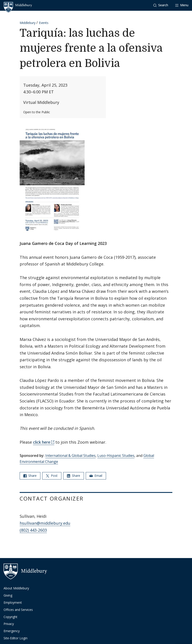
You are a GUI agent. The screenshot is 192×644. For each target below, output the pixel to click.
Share (30, 476)
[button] (161, 5)
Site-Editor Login (16, 638)
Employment (13, 602)
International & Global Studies (70, 456)
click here (42, 442)
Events (44, 23)
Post (52, 476)
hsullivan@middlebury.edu (45, 523)
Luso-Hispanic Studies (116, 456)
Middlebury (28, 23)
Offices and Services (18, 610)
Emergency (12, 631)
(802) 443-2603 (33, 530)
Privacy (9, 624)
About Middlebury (16, 588)
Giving (8, 595)
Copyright (10, 617)
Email (96, 476)
